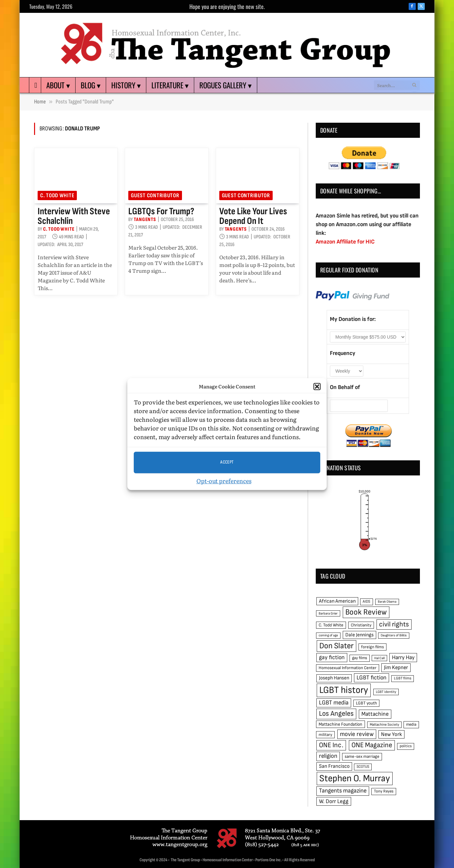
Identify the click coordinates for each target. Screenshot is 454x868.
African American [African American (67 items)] (337, 601)
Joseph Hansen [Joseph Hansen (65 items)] (334, 678)
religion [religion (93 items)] (328, 756)
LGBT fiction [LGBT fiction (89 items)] (372, 678)
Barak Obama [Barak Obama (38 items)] (387, 602)
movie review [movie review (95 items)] (357, 734)
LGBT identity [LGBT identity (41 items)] (386, 692)
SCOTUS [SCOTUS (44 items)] (363, 767)
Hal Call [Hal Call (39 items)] (379, 658)
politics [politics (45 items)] (406, 746)
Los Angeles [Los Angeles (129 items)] (336, 714)
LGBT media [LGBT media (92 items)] (334, 703)
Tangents (145, 220)
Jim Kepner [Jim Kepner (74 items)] (396, 668)
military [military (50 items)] (325, 735)
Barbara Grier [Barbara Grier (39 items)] (328, 613)
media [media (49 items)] (411, 724)
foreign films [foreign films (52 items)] (372, 647)
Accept (227, 462)
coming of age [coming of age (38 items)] (328, 635)
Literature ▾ (170, 85)
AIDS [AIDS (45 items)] (367, 602)
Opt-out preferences (224, 481)
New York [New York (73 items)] (391, 734)
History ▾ (126, 85)
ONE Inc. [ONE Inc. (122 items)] (331, 745)
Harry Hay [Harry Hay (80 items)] (403, 657)
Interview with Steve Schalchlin (74, 216)
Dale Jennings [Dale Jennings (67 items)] (359, 635)
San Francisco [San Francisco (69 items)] (334, 766)
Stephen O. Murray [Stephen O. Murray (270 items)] (355, 779)
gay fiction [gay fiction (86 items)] (332, 657)
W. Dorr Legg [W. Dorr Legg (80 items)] (334, 801)
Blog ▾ (91, 85)
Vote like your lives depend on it (253, 216)
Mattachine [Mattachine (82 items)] (375, 714)
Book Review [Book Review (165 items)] (366, 612)
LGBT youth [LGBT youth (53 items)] (366, 703)
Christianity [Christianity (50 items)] (361, 625)
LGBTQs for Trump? (161, 211)
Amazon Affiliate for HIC (345, 242)
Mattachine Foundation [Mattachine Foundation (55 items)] (340, 724)
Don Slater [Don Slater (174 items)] (336, 646)
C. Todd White (57, 195)
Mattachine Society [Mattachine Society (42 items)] (384, 725)
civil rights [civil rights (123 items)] (394, 624)
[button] (317, 387)
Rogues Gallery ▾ (226, 85)
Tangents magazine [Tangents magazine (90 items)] (343, 791)
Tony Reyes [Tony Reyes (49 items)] (384, 791)
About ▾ (58, 85)
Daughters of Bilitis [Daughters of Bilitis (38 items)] (394, 635)
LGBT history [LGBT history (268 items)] (344, 690)
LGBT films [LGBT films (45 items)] (403, 678)
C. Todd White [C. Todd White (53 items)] (331, 625)
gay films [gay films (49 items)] (360, 658)
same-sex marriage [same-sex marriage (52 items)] (362, 757)
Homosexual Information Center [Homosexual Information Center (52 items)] (348, 668)
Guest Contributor (155, 195)
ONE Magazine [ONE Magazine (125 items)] (372, 745)
